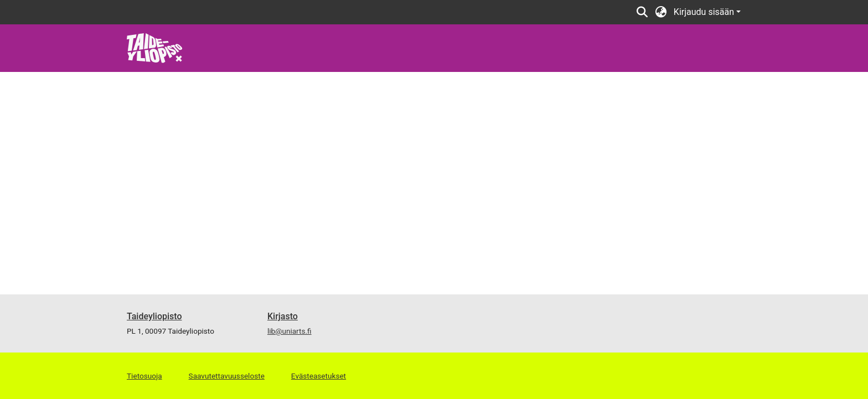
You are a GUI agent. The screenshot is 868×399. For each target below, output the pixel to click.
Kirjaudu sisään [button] (705, 12)
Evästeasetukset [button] (319, 376)
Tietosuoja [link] (144, 376)
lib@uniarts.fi (290, 331)
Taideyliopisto (154, 316)
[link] (155, 47)
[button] (642, 12)
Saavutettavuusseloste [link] (227, 376)
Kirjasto (283, 316)
